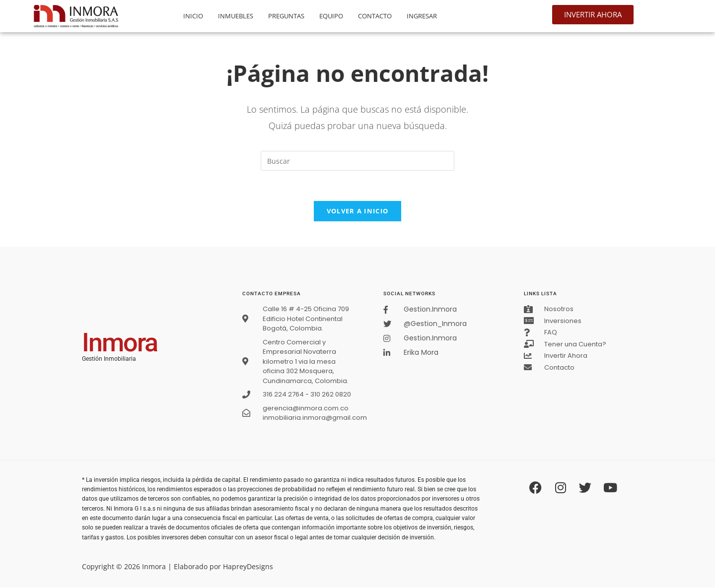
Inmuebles (236, 16)
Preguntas (286, 16)
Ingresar (422, 16)
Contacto (375, 16)
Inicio (193, 16)
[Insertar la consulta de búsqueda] (357, 161)
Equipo (331, 16)
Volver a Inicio (358, 211)
